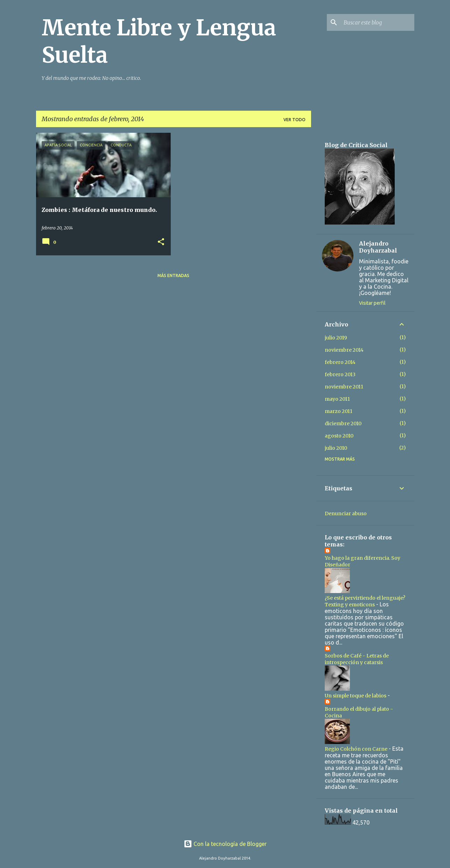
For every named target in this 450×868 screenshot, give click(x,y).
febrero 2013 (340, 374)
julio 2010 (336, 448)
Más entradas (173, 275)
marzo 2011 (339, 411)
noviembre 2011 (344, 387)
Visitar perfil (372, 303)
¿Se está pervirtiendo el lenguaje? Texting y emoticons (365, 601)
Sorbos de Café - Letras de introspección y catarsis (357, 659)
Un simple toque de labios (356, 696)
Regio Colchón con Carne (356, 749)
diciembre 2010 (343, 423)
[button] (161, 242)
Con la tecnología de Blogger (225, 844)
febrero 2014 (340, 362)
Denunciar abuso (346, 514)
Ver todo (294, 120)
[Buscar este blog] (378, 22)
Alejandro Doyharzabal (378, 247)
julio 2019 (336, 338)
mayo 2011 (337, 399)
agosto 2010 (339, 436)
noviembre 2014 (344, 350)
